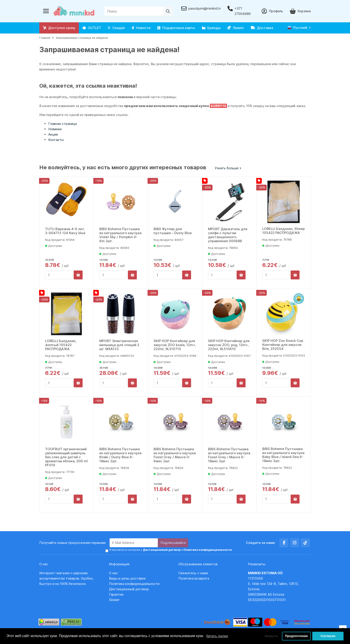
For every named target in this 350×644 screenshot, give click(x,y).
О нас (113, 573)
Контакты (56, 140)
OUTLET (92, 28)
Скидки (116, 28)
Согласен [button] (328, 636)
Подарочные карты (176, 28)
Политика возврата (194, 578)
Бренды (211, 28)
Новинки (55, 129)
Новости (141, 28)
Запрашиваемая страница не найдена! (82, 38)
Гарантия (116, 594)
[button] (299, 28)
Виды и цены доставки (127, 578)
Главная (45, 38)
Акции (53, 134)
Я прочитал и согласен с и (170, 550)
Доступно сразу (59, 28)
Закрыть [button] (271, 636)
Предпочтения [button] (296, 636)
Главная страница (62, 124)
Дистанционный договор (130, 589)
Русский (297, 28)
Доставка (262, 28)
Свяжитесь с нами (193, 573)
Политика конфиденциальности (134, 583)
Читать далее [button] (217, 636)
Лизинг (236, 28)
